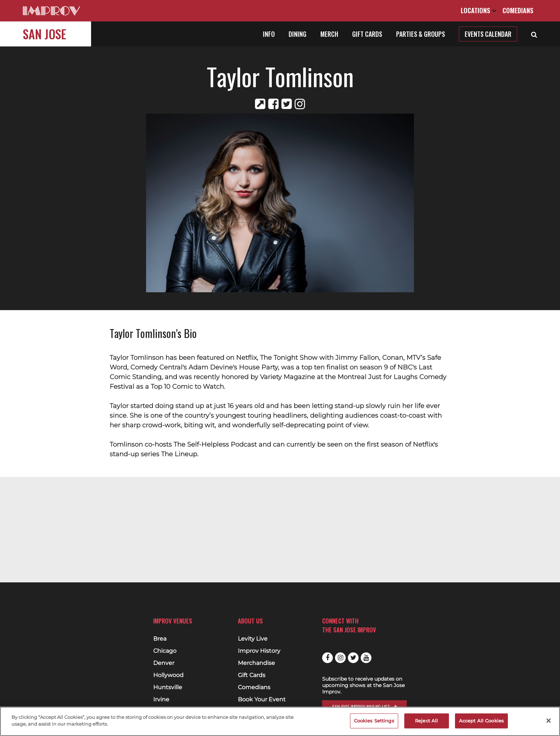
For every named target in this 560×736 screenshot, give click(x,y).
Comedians (518, 10)
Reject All (426, 721)
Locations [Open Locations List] (479, 10)
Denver (164, 663)
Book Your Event (262, 700)
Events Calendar (488, 34)
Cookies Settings (374, 721)
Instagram (340, 658)
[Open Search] (534, 34)
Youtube (366, 658)
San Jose (44, 34)
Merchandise (256, 663)
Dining (297, 34)
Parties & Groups (421, 34)
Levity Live (253, 639)
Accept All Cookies (481, 721)
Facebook (327, 658)
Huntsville (168, 687)
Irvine (161, 700)
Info (269, 34)
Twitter (353, 658)
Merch (329, 34)
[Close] (549, 721)
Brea (160, 639)
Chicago (165, 651)
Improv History (259, 651)
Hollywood (168, 675)
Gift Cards (367, 34)
